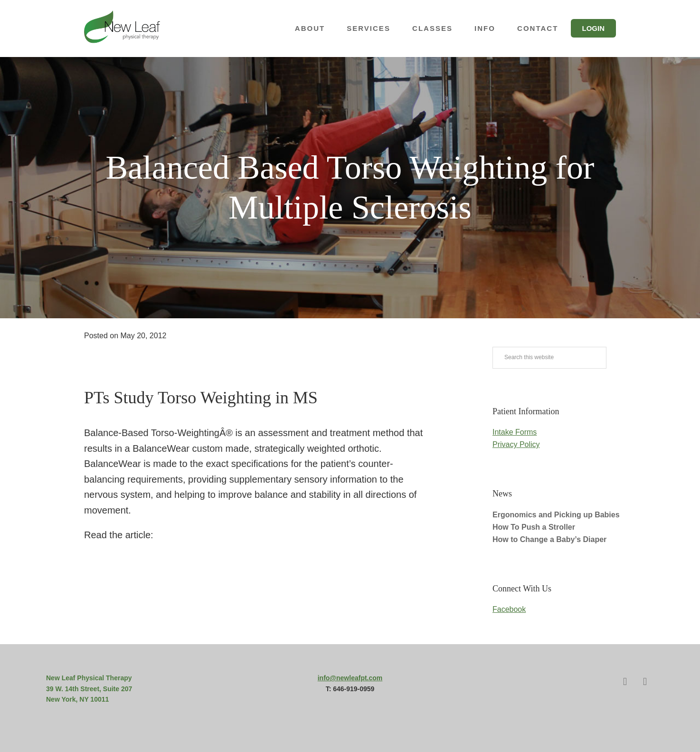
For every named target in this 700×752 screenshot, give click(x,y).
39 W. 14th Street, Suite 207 (89, 689)
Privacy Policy (516, 444)
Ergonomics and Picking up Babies (556, 515)
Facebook (509, 609)
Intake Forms (515, 432)
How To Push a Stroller (534, 527)
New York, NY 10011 (77, 699)
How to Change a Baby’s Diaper (549, 539)
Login (594, 28)
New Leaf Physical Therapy (122, 29)
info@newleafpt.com (350, 678)
